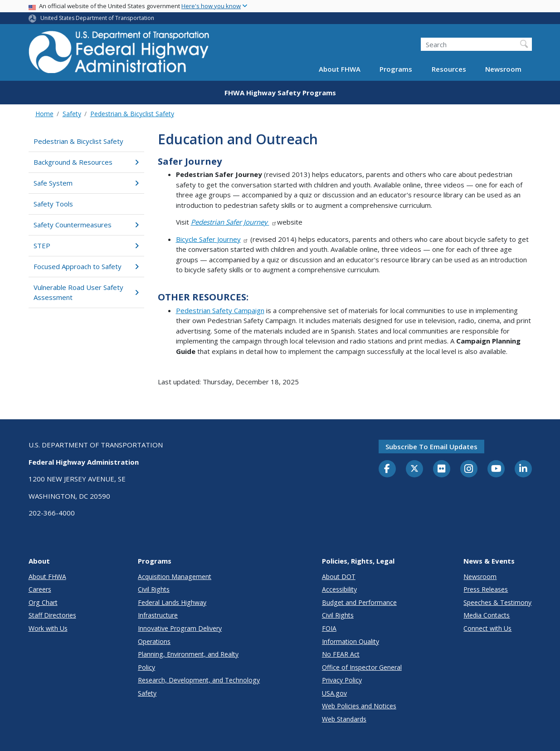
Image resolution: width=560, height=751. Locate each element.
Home (44, 114)
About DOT (339, 577)
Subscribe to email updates (431, 447)
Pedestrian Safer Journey (234, 222)
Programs (396, 69)
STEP (86, 245)
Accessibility (339, 589)
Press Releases (486, 589)
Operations (154, 641)
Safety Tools (53, 204)
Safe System (86, 183)
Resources (449, 69)
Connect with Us (487, 628)
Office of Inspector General (362, 667)
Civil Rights (154, 589)
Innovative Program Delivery (180, 628)
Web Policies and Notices (359, 706)
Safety (72, 114)
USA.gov (334, 693)
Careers (40, 589)
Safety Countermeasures (86, 225)
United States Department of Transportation (97, 18)
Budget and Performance (359, 602)
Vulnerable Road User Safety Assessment (86, 292)
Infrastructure (158, 615)
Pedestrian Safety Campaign (220, 310)
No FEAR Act (341, 654)
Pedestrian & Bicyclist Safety (132, 114)
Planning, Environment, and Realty (188, 654)
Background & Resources (86, 162)
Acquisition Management (175, 577)
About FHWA (340, 69)
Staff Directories (52, 615)
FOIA (329, 628)
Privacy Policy (342, 680)
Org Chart (43, 602)
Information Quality (351, 641)
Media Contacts (487, 615)
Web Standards (344, 719)
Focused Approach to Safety (86, 266)
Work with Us (48, 628)
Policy (146, 667)
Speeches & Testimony (497, 602)
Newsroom (503, 69)
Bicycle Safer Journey (212, 239)
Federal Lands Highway (172, 602)
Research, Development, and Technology (199, 680)
